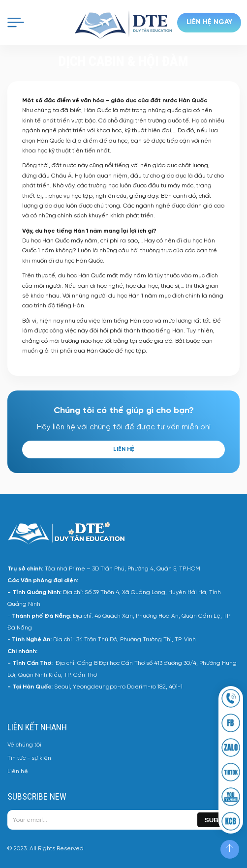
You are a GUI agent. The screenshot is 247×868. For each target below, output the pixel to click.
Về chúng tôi (24, 745)
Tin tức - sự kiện (29, 758)
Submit (217, 820)
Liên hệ (124, 449)
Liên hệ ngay (209, 22)
